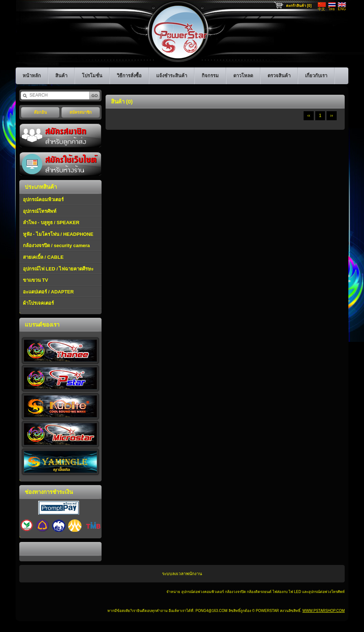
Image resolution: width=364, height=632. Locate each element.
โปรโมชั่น (92, 76)
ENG (342, 9)
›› (332, 116)
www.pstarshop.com (324, 611)
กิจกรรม (210, 76)
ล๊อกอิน (40, 112)
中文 (321, 9)
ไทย (332, 9)
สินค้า (61, 76)
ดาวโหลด (243, 76)
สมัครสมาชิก (81, 112)
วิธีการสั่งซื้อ (129, 76)
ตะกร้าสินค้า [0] (299, 6)
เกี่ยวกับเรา (316, 76)
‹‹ (309, 116)
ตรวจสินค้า (279, 76)
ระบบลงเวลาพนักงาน (182, 574)
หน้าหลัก (32, 76)
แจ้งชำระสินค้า (172, 76)
